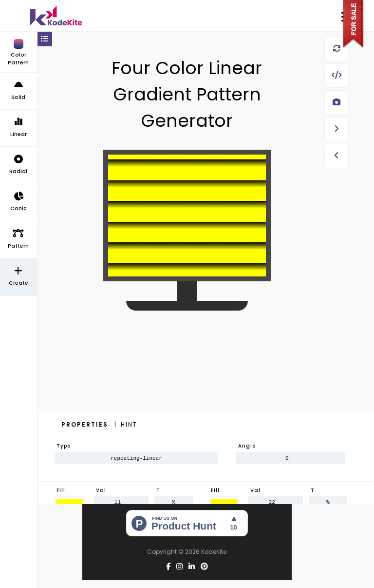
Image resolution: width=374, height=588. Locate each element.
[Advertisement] (187, 390)
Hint (129, 424)
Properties (86, 424)
